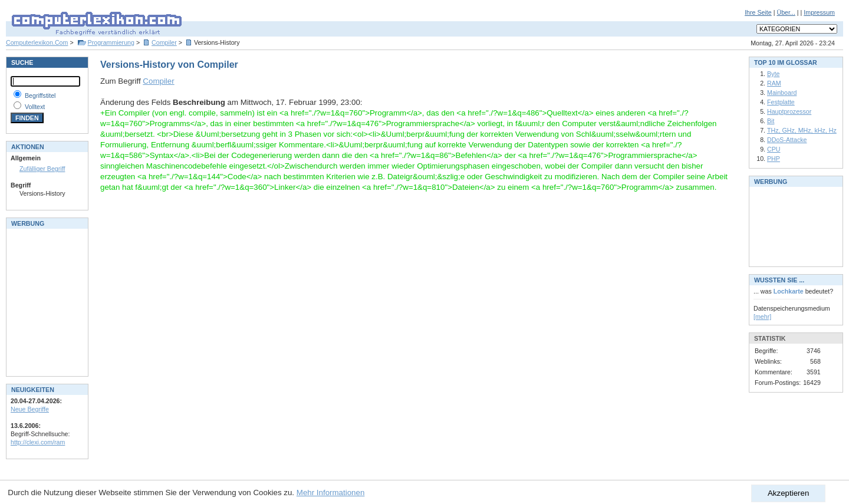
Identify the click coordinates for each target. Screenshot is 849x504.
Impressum (819, 12)
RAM (774, 83)
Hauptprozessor (789, 111)
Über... (786, 12)
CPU (774, 149)
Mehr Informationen (331, 493)
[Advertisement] (46, 301)
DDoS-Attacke (787, 140)
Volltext (35, 107)
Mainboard (782, 93)
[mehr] (762, 317)
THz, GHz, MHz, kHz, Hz (802, 130)
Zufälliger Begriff (42, 169)
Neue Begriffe (30, 409)
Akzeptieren (788, 493)
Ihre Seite (758, 12)
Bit (771, 121)
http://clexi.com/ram (38, 442)
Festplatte (781, 102)
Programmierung (111, 42)
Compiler (164, 42)
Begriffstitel (40, 95)
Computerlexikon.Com (37, 42)
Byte (773, 74)
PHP (774, 159)
